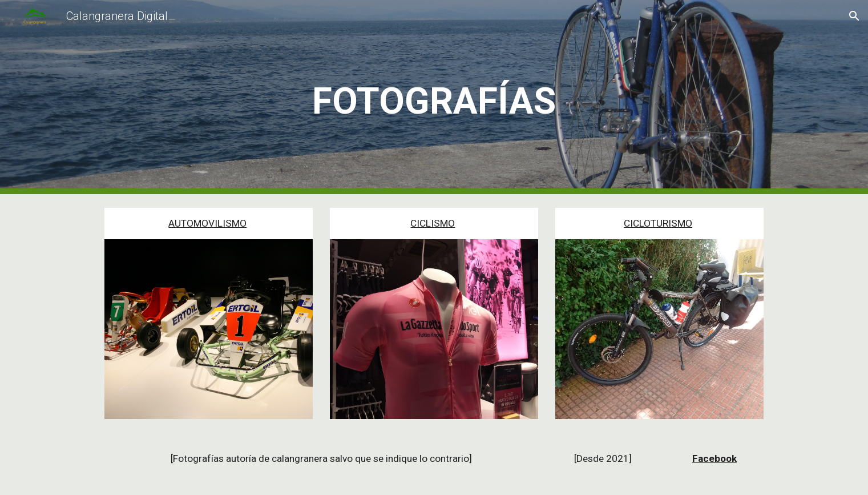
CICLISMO (433, 223)
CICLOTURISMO (658, 223)
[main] (434, 97)
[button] (854, 16)
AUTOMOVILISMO (207, 223)
